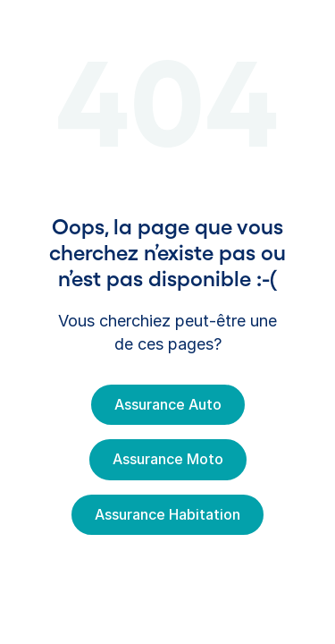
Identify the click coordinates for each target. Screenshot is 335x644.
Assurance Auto (168, 404)
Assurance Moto (168, 459)
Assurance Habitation (167, 514)
